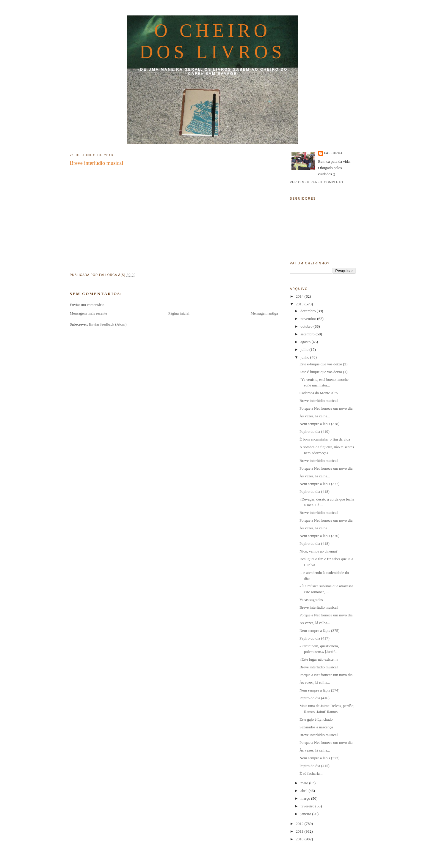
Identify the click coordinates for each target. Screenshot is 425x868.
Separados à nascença (316, 727)
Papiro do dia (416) (315, 698)
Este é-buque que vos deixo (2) (323, 364)
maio (305, 783)
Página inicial (179, 313)
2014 (300, 296)
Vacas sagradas (311, 600)
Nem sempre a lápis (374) (319, 690)
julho (305, 349)
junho (305, 357)
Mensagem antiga (264, 313)
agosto (306, 342)
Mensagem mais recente (89, 313)
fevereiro (308, 806)
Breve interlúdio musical (97, 163)
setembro (308, 334)
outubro (307, 326)
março (306, 798)
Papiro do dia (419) (315, 431)
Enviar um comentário (87, 305)
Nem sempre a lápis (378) (319, 424)
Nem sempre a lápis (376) (319, 536)
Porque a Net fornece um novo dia (326, 408)
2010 (300, 839)
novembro (309, 319)
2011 (300, 831)
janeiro (306, 814)
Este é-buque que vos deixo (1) (323, 372)
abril (304, 791)
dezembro (309, 311)
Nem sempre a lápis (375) (319, 631)
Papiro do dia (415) (315, 766)
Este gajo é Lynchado (316, 719)
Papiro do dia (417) (315, 638)
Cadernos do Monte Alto (319, 393)
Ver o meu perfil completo (317, 182)
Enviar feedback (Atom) (108, 324)
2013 (300, 304)
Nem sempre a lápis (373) (319, 758)
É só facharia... (311, 773)
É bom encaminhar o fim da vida (325, 439)
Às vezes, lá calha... (315, 416)
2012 (300, 824)
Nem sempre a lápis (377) (319, 484)
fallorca (334, 153)
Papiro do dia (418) (315, 491)
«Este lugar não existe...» (319, 659)
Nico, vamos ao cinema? (319, 551)
